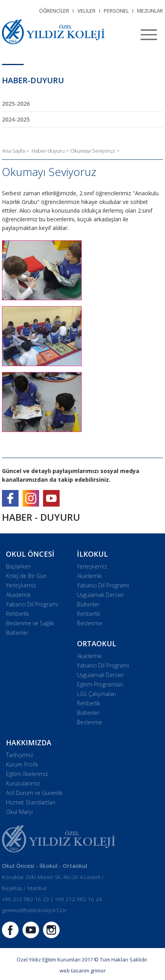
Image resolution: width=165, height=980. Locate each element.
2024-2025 (16, 119)
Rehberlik (18, 614)
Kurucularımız (23, 783)
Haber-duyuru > (51, 151)
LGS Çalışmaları (97, 694)
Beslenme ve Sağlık (30, 623)
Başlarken (18, 566)
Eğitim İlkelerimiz (27, 774)
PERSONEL (116, 11)
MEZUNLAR (150, 11)
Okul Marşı (19, 812)
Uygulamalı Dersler (100, 595)
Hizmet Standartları (31, 802)
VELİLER (86, 11)
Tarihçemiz (20, 755)
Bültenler (17, 633)
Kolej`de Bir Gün (26, 576)
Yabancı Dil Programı (32, 604)
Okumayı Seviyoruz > (95, 151)
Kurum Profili (22, 764)
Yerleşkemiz (21, 585)
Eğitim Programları (100, 684)
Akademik (18, 595)
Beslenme (90, 623)
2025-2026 (16, 104)
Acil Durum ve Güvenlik (34, 793)
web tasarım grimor (83, 971)
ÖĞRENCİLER (54, 11)
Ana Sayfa (14, 151)
